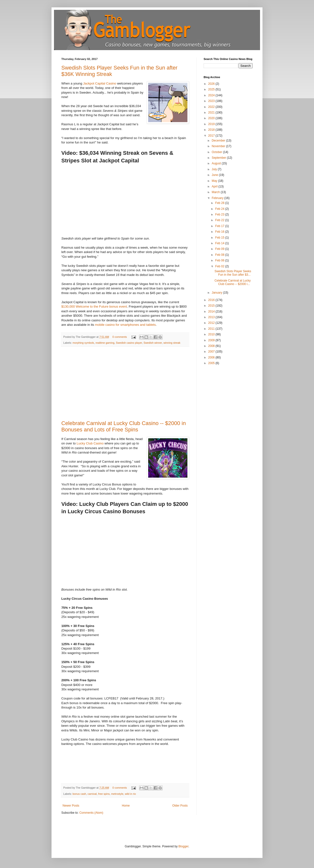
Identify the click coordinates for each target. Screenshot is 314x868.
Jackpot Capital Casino (100, 83)
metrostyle (117, 794)
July (215, 169)
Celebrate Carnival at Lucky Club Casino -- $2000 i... (232, 282)
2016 (212, 300)
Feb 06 (220, 260)
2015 (212, 306)
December (219, 141)
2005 (212, 363)
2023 (212, 101)
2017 (212, 136)
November (219, 146)
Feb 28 (220, 203)
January (217, 293)
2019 (212, 124)
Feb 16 (220, 232)
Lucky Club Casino (90, 443)
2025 (212, 89)
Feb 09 (220, 249)
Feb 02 (220, 266)
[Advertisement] (125, 384)
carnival (92, 794)
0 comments (120, 337)
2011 (212, 329)
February (218, 198)
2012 (212, 323)
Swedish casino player (129, 343)
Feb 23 (220, 214)
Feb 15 (220, 238)
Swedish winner (153, 343)
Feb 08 (220, 255)
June (215, 175)
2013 (212, 317)
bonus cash (79, 794)
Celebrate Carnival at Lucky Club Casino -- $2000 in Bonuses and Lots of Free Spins (124, 426)
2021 (212, 113)
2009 (212, 340)
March (216, 192)
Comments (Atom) (91, 813)
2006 (212, 357)
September (219, 158)
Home (126, 806)
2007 (212, 352)
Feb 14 (220, 243)
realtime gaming (105, 343)
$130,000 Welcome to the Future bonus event (94, 306)
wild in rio (130, 794)
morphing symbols (83, 343)
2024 (212, 95)
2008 (212, 346)
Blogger (183, 846)
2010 (212, 334)
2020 (212, 118)
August (217, 163)
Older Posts (180, 806)
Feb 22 (220, 220)
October (217, 152)
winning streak (172, 343)
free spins (104, 794)
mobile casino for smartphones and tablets (125, 325)
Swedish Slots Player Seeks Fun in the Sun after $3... (233, 273)
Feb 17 (220, 226)
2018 (212, 130)
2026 (212, 84)
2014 (212, 312)
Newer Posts (71, 806)
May (215, 181)
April (215, 186)
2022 (212, 107)
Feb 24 (220, 209)
